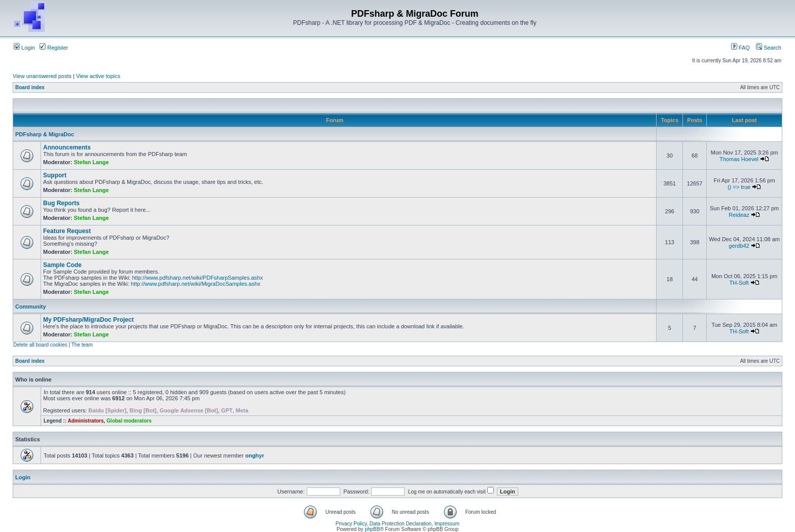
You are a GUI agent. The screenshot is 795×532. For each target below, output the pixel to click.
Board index (30, 87)
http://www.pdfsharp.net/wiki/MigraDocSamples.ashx (196, 284)
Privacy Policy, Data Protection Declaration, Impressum (397, 524)
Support (55, 175)
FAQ (740, 48)
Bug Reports (61, 203)
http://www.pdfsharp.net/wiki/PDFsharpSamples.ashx (197, 278)
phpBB (372, 529)
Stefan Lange (92, 162)
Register (54, 48)
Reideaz (739, 215)
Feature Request (67, 231)
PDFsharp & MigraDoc (45, 134)
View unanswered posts (42, 76)
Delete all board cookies (40, 345)
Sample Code (62, 265)
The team (82, 345)
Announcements (67, 147)
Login (24, 48)
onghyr (255, 455)
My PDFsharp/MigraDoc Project (88, 320)
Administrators (85, 421)
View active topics (98, 76)
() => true (739, 187)
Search (769, 48)
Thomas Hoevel (739, 159)
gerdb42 (739, 246)
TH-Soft (739, 283)
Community (31, 307)
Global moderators (129, 421)
